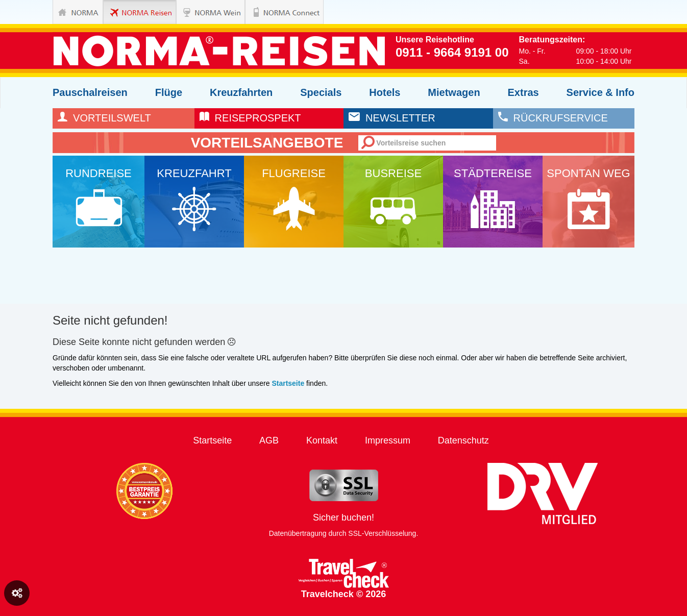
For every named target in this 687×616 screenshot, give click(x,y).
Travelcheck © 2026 (344, 579)
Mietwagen (454, 92)
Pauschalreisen (90, 92)
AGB (269, 440)
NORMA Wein (201, 12)
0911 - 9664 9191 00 (452, 52)
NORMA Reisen (128, 12)
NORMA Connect (270, 12)
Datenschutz (463, 440)
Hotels (385, 92)
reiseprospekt (250, 118)
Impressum (388, 440)
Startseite (212, 440)
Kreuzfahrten (241, 92)
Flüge (169, 92)
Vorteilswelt (104, 118)
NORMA (78, 12)
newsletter (392, 118)
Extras (523, 92)
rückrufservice (553, 118)
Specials (321, 92)
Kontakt (322, 440)
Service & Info (600, 92)
